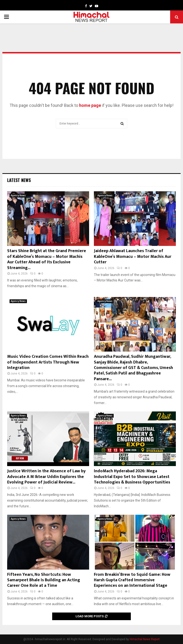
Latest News (19, 180)
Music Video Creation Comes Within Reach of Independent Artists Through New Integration (48, 362)
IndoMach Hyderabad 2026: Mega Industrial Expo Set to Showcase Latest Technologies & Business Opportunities (132, 477)
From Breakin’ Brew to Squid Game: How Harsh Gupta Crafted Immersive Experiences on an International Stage (132, 580)
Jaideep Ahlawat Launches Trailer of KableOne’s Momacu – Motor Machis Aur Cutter (133, 257)
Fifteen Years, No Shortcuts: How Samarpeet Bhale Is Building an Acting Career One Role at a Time (44, 580)
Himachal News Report (145, 639)
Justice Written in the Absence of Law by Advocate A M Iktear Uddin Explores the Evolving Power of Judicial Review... (46, 477)
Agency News (18, 195)
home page (90, 105)
